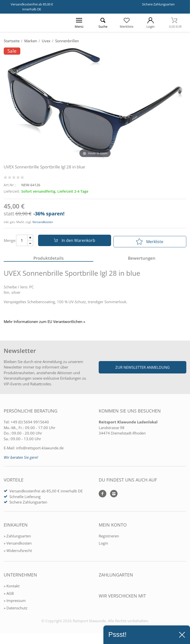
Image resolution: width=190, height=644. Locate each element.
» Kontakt (12, 588)
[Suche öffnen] (103, 23)
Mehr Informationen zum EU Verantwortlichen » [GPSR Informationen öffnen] (44, 324)
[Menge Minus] (30, 244)
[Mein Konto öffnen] (150, 23)
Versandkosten (43, 222)
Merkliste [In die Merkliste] (150, 242)
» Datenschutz (16, 610)
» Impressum (15, 603)
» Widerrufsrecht (18, 552)
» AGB (9, 595)
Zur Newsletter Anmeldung (142, 369)
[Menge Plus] (30, 239)
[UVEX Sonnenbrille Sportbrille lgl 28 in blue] (95, 103)
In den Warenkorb (73, 242)
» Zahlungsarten (17, 538)
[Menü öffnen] (79, 23)
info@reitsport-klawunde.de (40, 450)
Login (103, 545)
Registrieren (109, 538)
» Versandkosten (18, 545)
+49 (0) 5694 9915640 (30, 424)
